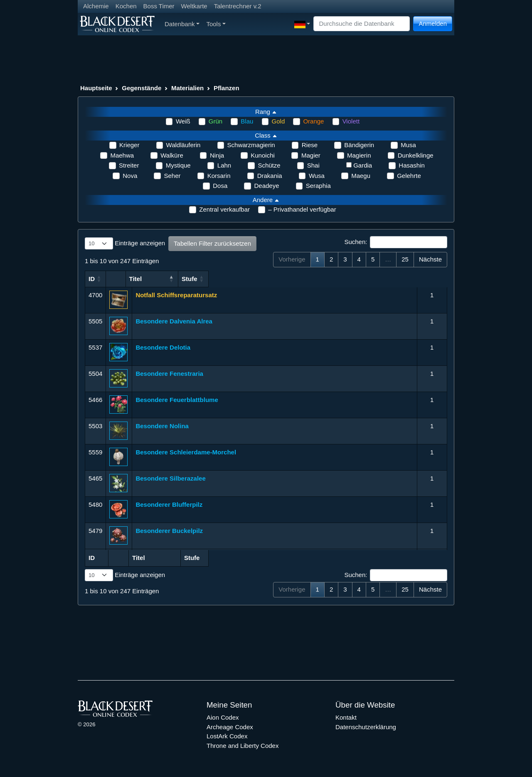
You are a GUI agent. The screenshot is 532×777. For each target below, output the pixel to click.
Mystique (178, 165)
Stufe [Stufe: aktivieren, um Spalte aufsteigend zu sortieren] (429, 279)
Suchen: (396, 242)
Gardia (363, 165)
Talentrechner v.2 (238, 6)
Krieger (129, 145)
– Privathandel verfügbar (302, 209)
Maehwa (122, 155)
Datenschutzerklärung (366, 727)
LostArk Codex (227, 736)
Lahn (224, 165)
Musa (408, 145)
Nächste (430, 259)
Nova (130, 176)
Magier (311, 155)
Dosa (220, 186)
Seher (172, 176)
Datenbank (182, 24)
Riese (310, 145)
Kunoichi (263, 155)
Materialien (187, 88)
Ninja (217, 155)
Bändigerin (359, 145)
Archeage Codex (230, 727)
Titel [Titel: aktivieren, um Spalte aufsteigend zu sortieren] (142, 279)
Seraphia (318, 186)
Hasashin (412, 165)
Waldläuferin (183, 145)
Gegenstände (142, 88)
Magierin (359, 155)
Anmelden (433, 23)
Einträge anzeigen (125, 244)
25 (405, 259)
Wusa (317, 176)
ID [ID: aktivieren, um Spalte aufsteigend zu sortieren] (92, 279)
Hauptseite (96, 88)
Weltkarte (194, 6)
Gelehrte (409, 176)
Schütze (269, 165)
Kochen (126, 6)
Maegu (361, 176)
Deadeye (266, 186)
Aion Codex (223, 717)
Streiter (129, 165)
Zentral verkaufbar (224, 209)
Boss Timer (159, 6)
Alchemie (96, 6)
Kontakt (346, 717)
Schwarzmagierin (251, 145)
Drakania (270, 176)
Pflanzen (227, 88)
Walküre (172, 155)
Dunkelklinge (416, 155)
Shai (313, 165)
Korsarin (219, 176)
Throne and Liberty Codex (243, 746)
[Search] (362, 24)
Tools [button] (216, 24)
